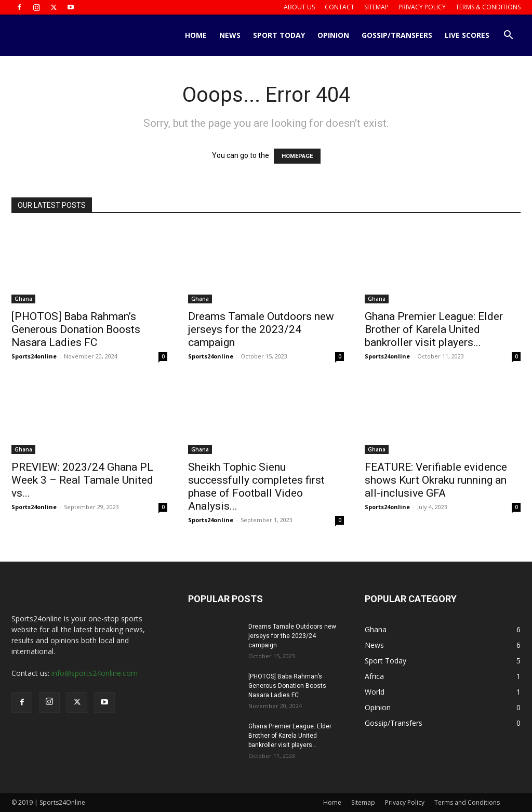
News (230, 35)
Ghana (23, 299)
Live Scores (467, 35)
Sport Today (279, 35)
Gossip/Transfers (397, 35)
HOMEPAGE (297, 156)
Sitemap (376, 7)
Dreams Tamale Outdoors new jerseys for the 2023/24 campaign (261, 329)
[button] (508, 36)
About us (299, 7)
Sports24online (34, 356)
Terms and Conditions (467, 802)
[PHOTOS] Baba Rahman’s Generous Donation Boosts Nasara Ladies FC (76, 329)
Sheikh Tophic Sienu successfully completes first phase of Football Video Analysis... (256, 487)
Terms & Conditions (488, 7)
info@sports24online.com (95, 673)
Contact (340, 7)
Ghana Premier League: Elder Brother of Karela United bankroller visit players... (434, 329)
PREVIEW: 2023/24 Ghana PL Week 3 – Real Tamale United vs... (82, 480)
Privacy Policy (422, 7)
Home (196, 35)
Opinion (333, 35)
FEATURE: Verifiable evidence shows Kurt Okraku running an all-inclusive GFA (436, 480)
